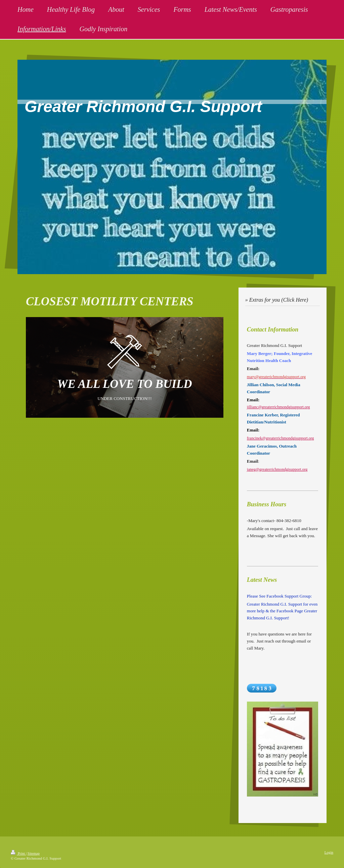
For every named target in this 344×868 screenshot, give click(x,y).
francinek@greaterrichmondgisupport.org (281, 438)
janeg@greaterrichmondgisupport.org (277, 469)
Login (329, 852)
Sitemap (34, 853)
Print (18, 853)
